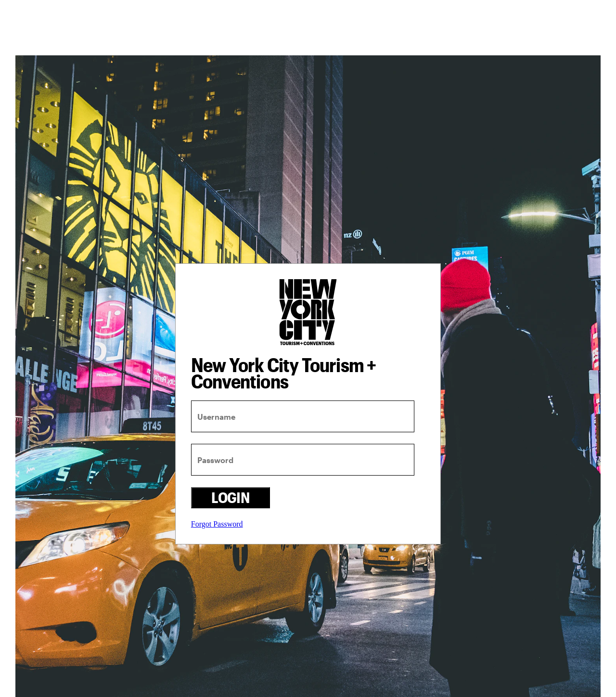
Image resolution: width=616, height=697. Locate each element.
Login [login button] (230, 497)
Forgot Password (217, 524)
